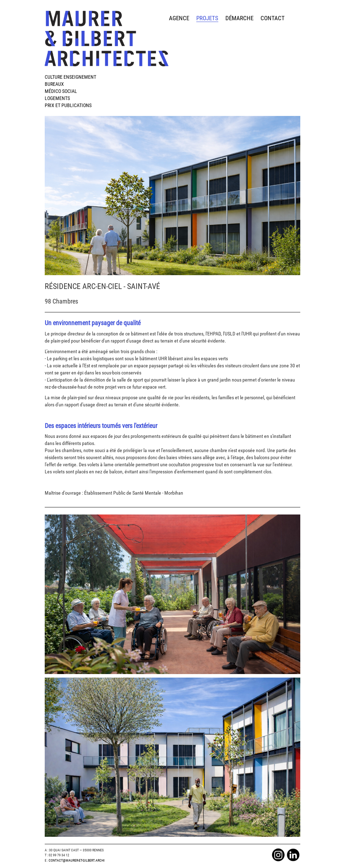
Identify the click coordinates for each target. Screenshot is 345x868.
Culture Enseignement (70, 77)
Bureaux (54, 84)
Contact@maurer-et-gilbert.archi (77, 860)
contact (273, 18)
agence (179, 18)
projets (207, 18)
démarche (239, 18)
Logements (57, 98)
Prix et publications (68, 105)
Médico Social (61, 91)
